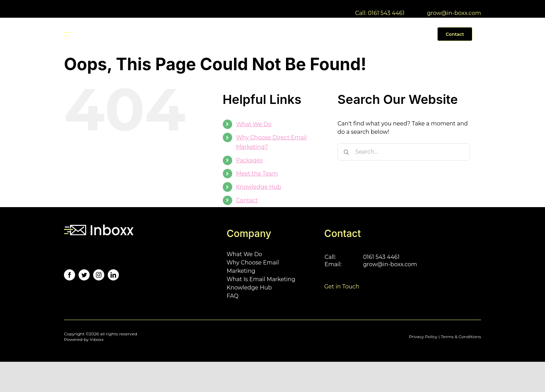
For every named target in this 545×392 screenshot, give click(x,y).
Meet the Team (257, 174)
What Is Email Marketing (261, 279)
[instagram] (99, 275)
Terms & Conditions (461, 337)
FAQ (233, 296)
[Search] (346, 152)
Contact (247, 200)
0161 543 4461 (381, 257)
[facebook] (70, 275)
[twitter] (84, 275)
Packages (249, 160)
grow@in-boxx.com (454, 13)
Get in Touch (342, 287)
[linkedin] (113, 275)
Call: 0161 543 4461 (380, 13)
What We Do (254, 124)
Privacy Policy (423, 337)
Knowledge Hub (259, 187)
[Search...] (404, 152)
